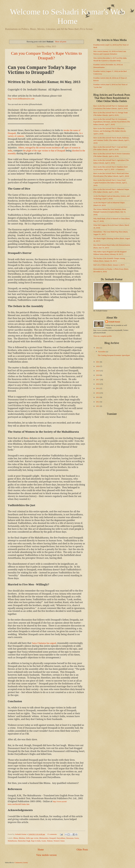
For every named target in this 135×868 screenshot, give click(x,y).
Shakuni (50, 841)
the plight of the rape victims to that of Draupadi (44, 151)
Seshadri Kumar (114, 322)
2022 (98, 348)
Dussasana (70, 838)
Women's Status (59, 841)
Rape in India (36, 841)
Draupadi (53, 838)
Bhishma (22, 838)
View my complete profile (103, 336)
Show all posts (61, 42)
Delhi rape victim (32, 838)
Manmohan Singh (24, 841)
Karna (77, 838)
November (102, 352)
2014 (98, 393)
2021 (98, 362)
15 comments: (52, 834)
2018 (98, 375)
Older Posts (82, 850)
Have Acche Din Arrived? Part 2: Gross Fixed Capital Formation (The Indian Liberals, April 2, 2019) (110, 183)
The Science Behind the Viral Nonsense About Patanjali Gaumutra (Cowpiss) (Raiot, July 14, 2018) (110, 212)
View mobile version (46, 855)
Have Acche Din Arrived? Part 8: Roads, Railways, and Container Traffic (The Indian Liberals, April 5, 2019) (111, 140)
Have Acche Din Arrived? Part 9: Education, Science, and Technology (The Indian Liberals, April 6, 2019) (110, 131)
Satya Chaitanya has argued (44, 643)
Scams (44, 841)
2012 (98, 402)
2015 (98, 388)
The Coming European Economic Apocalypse (114, 355)
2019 (98, 371)
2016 (98, 384)
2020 (98, 366)
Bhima (16, 838)
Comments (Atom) (21, 863)
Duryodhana (61, 838)
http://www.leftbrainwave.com (21, 99)
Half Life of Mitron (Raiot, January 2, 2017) (109, 265)
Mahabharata (12, 841)
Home (41, 850)
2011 (98, 406)
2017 (98, 380)
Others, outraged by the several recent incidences (40, 148)
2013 (98, 397)
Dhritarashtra (44, 838)
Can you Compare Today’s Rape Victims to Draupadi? (46, 56)
